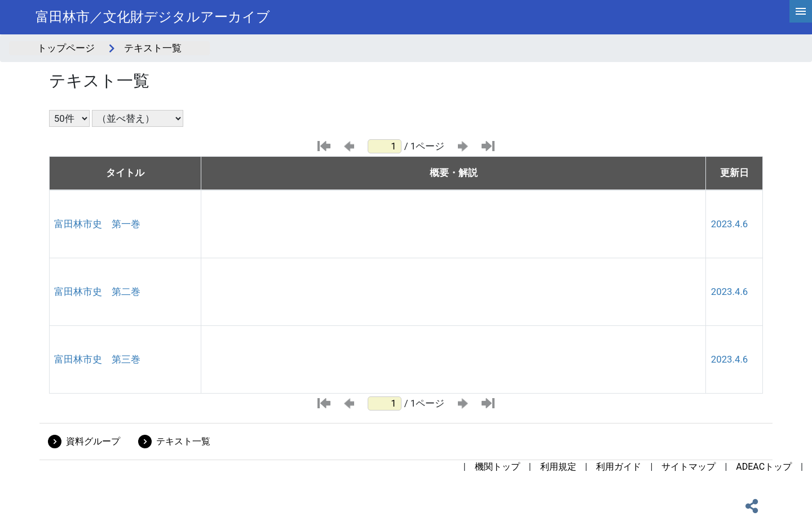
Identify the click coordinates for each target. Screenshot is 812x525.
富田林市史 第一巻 (97, 224)
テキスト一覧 (183, 441)
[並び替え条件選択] (138, 118)
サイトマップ (689, 467)
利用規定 (558, 467)
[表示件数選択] (69, 118)
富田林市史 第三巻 (97, 359)
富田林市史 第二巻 (97, 292)
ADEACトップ (764, 467)
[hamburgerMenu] (801, 11)
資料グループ (93, 441)
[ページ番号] (385, 146)
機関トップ (497, 467)
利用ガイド (619, 467)
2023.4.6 (729, 224)
